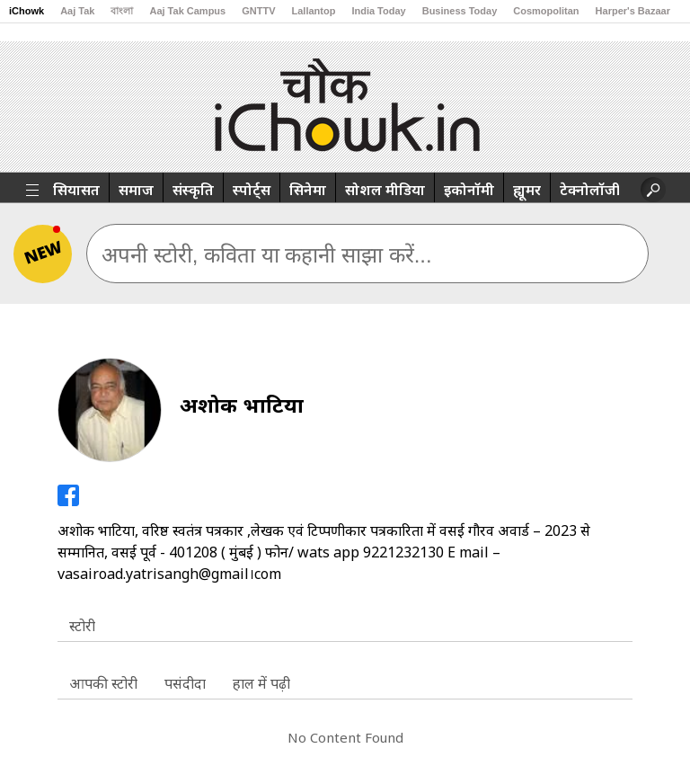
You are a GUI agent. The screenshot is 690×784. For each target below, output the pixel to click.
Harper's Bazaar (633, 11)
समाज (136, 190)
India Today (378, 11)
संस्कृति (193, 190)
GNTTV (258, 11)
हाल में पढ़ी (261, 683)
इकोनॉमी (469, 190)
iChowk (27, 11)
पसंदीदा (185, 683)
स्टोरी (82, 626)
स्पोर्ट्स (252, 190)
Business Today (460, 11)
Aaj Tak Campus (187, 11)
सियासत (76, 190)
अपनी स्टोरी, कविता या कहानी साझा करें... (267, 255)
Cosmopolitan (546, 11)
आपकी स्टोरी (103, 683)
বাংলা (122, 11)
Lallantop (314, 11)
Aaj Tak (77, 11)
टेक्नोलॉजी (590, 190)
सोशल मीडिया (385, 190)
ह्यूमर (527, 190)
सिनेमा (308, 190)
